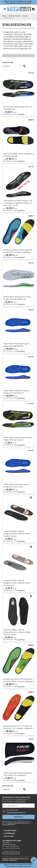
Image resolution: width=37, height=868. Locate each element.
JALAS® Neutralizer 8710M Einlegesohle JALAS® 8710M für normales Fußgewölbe (18, 680)
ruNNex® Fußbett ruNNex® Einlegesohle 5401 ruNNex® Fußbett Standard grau (17, 583)
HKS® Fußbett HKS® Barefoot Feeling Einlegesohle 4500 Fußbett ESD (17, 298)
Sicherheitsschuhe (14, 16)
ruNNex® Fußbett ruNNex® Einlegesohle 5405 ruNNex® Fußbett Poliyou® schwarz (17, 632)
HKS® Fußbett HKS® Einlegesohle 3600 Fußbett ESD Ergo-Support (18, 439)
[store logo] (19, 9)
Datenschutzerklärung (15, 812)
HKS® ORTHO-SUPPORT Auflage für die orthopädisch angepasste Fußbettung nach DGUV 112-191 (18, 203)
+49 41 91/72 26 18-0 (12, 846)
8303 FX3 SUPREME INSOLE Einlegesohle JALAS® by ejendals (18, 155)
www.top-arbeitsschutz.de (11, 854)
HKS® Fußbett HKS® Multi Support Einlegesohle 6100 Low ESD (16, 486)
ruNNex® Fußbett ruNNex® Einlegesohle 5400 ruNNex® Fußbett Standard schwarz (17, 534)
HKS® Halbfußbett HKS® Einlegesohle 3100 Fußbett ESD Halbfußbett (18, 774)
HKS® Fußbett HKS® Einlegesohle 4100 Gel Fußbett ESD (18, 108)
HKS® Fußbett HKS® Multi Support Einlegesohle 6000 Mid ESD (16, 345)
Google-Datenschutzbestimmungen (18, 823)
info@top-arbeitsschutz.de (11, 852)
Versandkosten (21, 114)
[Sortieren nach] (12, 66)
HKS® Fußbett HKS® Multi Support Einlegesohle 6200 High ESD (16, 392)
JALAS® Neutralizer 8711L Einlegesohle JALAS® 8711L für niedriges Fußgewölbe (18, 727)
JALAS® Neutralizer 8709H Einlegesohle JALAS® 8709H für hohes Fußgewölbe (18, 251)
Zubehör (25, 16)
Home (4, 16)
